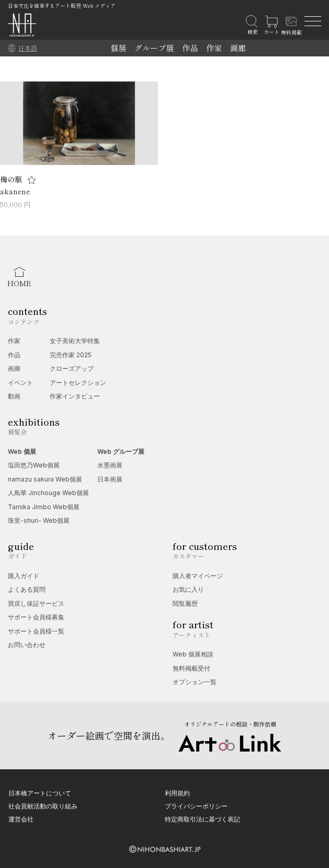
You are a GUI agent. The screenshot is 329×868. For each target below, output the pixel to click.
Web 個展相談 (193, 654)
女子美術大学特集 (75, 341)
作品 (190, 48)
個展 (118, 48)
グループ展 (154, 48)
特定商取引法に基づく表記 (202, 819)
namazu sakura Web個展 (45, 479)
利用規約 (177, 793)
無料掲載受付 (191, 668)
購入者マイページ (198, 576)
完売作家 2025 (71, 355)
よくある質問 (27, 589)
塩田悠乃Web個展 (34, 465)
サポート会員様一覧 (36, 631)
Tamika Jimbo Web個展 (44, 507)
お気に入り (188, 589)
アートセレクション (78, 383)
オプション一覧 (195, 682)
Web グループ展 (121, 451)
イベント (20, 383)
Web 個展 (22, 451)
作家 (214, 48)
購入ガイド (24, 576)
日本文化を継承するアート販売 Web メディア (62, 5)
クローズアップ (72, 368)
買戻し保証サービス (36, 603)
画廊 (238, 48)
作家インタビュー (75, 396)
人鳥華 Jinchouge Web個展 (48, 493)
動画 (14, 396)
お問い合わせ (27, 645)
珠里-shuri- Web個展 (39, 520)
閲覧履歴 (185, 603)
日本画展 (110, 479)
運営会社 (21, 819)
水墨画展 (110, 465)
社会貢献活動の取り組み (43, 806)
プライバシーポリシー (196, 806)
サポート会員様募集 (36, 617)
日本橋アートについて (40, 793)
